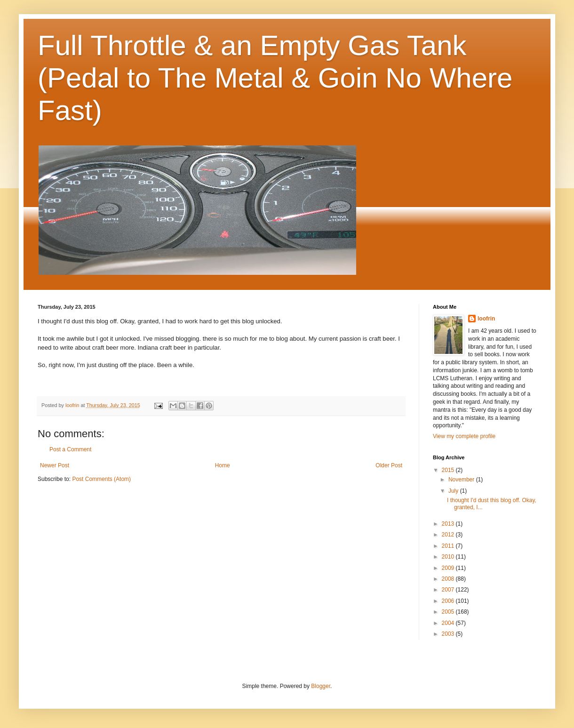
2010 (449, 557)
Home (223, 465)
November (462, 480)
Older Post (389, 465)
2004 (449, 623)
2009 (449, 568)
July (454, 491)
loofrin (486, 319)
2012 (449, 535)
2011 (449, 546)
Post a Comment (70, 449)
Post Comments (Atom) (101, 479)
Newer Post (55, 465)
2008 (449, 579)
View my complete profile (464, 436)
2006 (449, 601)
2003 (449, 634)
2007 (449, 590)
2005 (449, 612)
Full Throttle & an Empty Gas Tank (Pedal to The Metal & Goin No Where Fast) (275, 78)
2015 (449, 470)
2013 (449, 524)
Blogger (321, 686)
